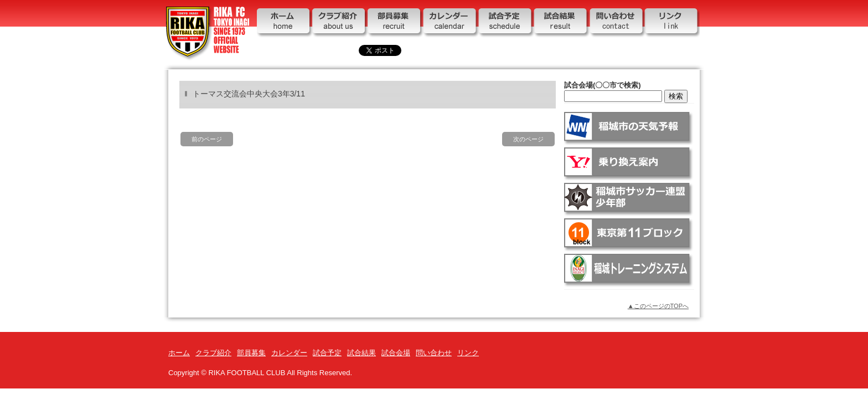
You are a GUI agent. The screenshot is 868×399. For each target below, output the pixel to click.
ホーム (285, 24)
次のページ (528, 139)
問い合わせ (617, 24)
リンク (672, 24)
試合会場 (396, 353)
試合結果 (561, 24)
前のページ (207, 139)
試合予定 (506, 24)
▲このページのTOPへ (658, 306)
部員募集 (395, 24)
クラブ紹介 (340, 24)
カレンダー (451, 24)
